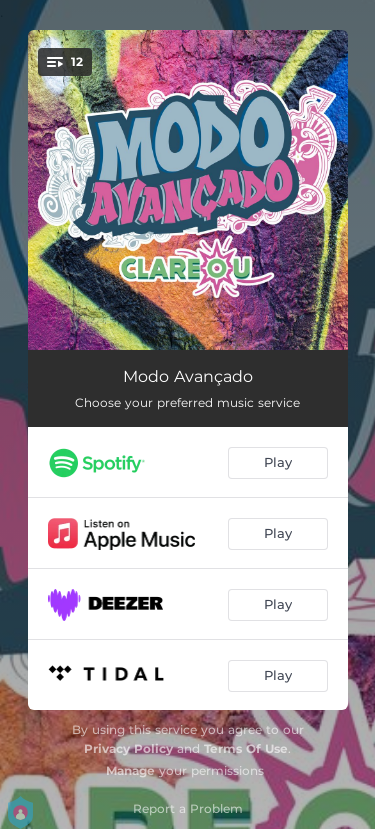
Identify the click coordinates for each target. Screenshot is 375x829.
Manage (130, 770)
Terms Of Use (246, 748)
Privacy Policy (128, 748)
